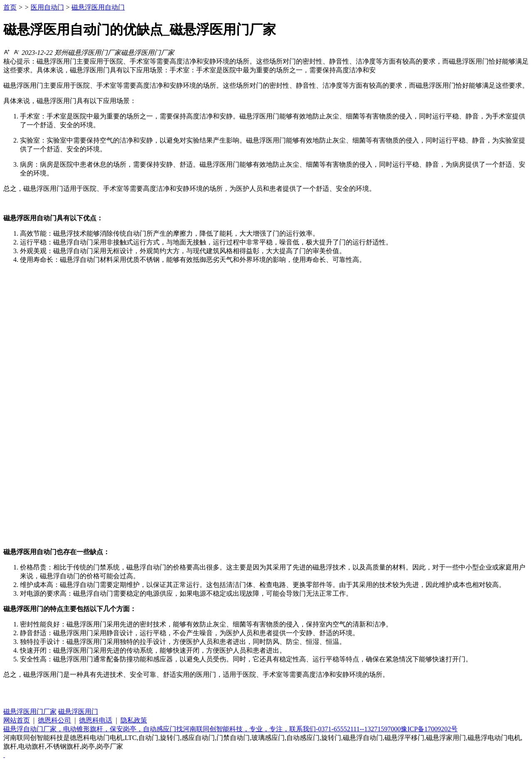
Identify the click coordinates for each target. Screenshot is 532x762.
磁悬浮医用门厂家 (30, 711)
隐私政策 (134, 720)
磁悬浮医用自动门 (98, 7)
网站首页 (17, 720)
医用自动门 (47, 7)
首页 (10, 7)
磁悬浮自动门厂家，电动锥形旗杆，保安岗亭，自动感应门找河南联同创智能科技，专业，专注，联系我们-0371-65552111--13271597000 (202, 729)
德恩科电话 (96, 720)
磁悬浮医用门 (78, 711)
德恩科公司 (54, 720)
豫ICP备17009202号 (429, 729)
